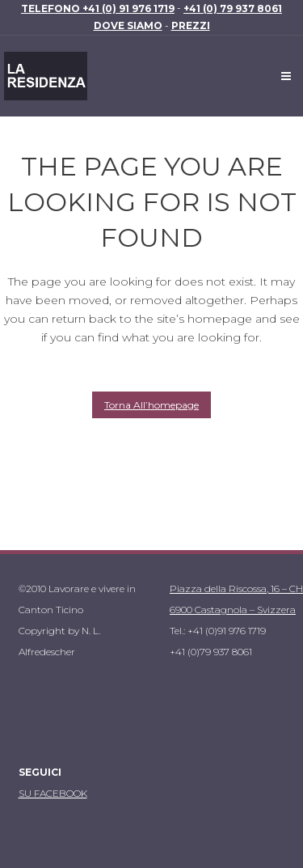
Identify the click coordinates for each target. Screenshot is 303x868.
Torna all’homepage (151, 405)
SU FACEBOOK (53, 793)
